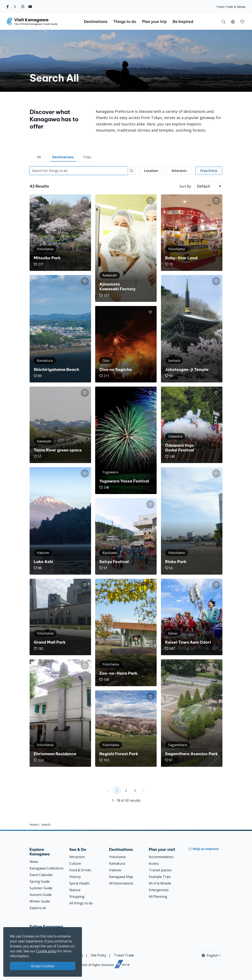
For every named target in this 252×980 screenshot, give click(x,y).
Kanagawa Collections (47, 868)
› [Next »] (144, 790)
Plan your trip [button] (154, 22)
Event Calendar (41, 875)
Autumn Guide (41, 895)
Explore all (38, 908)
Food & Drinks (80, 870)
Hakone (115, 870)
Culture (75, 863)
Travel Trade (124, 955)
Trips (87, 157)
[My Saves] (242, 21)
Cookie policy (46, 951)
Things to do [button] (125, 22)
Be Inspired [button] (183, 22)
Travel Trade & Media (231, 7)
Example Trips (160, 877)
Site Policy (99, 955)
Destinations (63, 157)
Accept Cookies (43, 966)
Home (34, 825)
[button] (233, 21)
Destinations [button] (96, 22)
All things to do (81, 903)
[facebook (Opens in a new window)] (8, 7)
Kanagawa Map (121, 877)
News (34, 862)
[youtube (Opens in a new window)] (30, 7)
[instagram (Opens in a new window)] (23, 7)
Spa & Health (79, 883)
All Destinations (121, 883)
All (39, 157)
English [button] (210, 955)
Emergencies (159, 890)
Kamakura (117, 863)
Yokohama (117, 857)
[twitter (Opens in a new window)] (15, 7)
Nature (75, 890)
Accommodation (161, 857)
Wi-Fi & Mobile (160, 883)
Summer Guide (41, 888)
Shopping (77, 897)
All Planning (158, 897)
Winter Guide (40, 901)
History (75, 877)
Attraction (77, 857)
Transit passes (160, 870)
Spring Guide (40, 881)
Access (154, 863)
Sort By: (185, 186)
